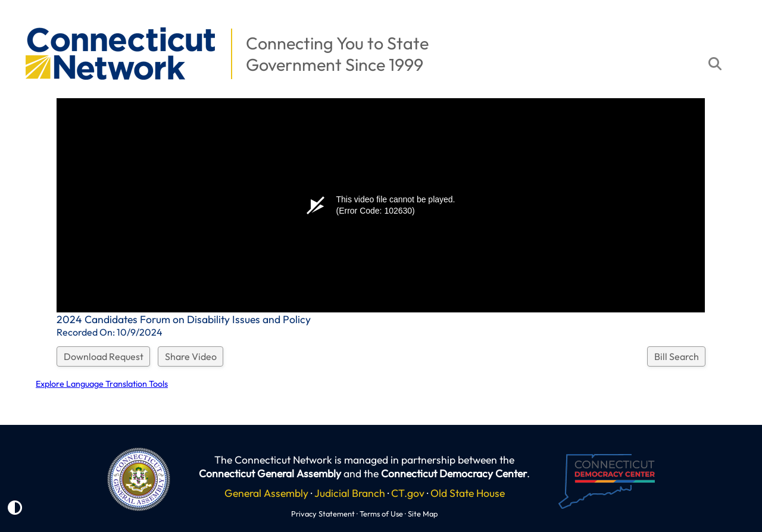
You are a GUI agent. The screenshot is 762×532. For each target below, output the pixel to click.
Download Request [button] (104, 356)
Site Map (423, 514)
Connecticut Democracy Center (454, 473)
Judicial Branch (350, 493)
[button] (18, 21)
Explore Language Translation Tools (102, 384)
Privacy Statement (323, 514)
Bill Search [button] (677, 356)
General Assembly (266, 493)
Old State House (468, 493)
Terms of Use (381, 514)
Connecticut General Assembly (270, 473)
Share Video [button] (191, 356)
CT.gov (408, 493)
